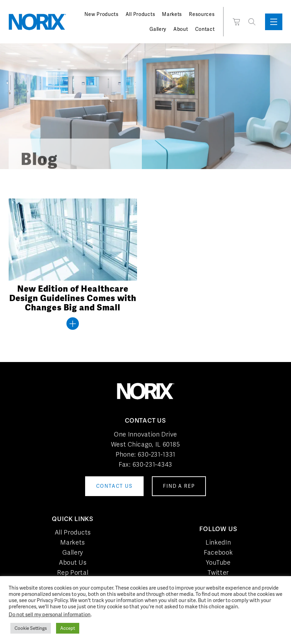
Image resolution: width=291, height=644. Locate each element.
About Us (73, 562)
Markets (172, 14)
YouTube (218, 562)
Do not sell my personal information (50, 614)
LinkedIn (218, 542)
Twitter (218, 572)
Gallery (158, 29)
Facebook (218, 552)
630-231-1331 (157, 454)
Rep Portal (73, 572)
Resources (202, 14)
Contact (205, 29)
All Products (140, 14)
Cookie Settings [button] (31, 628)
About (181, 29)
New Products (101, 14)
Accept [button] (68, 628)
